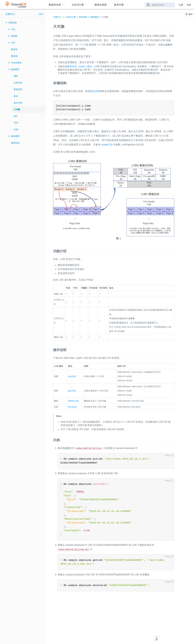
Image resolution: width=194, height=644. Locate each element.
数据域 (14, 49)
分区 (13, 43)
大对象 (17, 109)
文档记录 (18, 83)
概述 (16, 76)
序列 (16, 123)
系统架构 (13, 23)
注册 (181, 5)
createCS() (107, 145)
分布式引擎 (70, 17)
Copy (167, 455)
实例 (16, 129)
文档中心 (10, 14)
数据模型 (15, 69)
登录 (189, 5)
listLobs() (72, 407)
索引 (16, 116)
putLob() (72, 376)
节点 (13, 29)
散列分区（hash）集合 (80, 66)
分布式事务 (16, 63)
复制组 (14, 36)
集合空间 (18, 103)
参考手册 (119, 5)
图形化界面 (101, 5)
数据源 (14, 56)
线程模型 (15, 136)
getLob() (72, 391)
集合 (16, 96)
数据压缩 (15, 143)
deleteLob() (73, 401)
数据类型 (18, 89)
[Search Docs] (160, 5)
